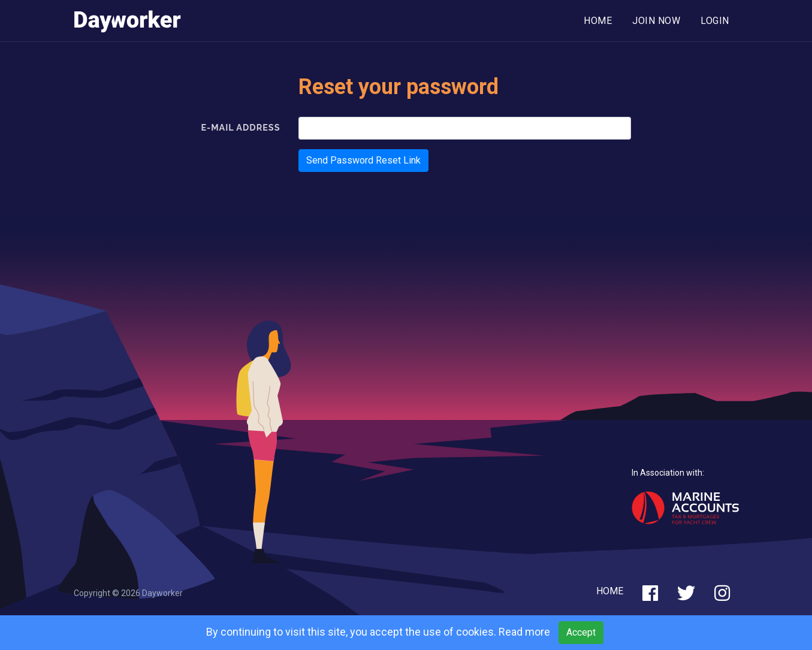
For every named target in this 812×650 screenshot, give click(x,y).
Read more (524, 632)
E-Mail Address (240, 127)
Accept (581, 632)
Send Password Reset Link (363, 160)
